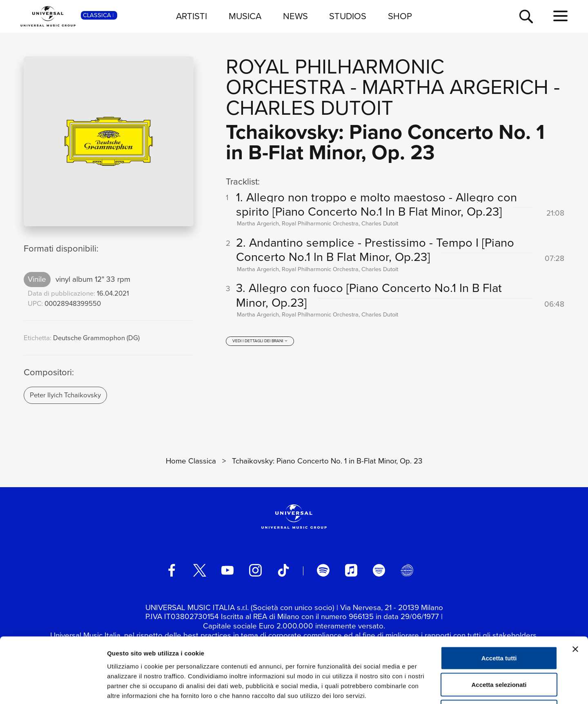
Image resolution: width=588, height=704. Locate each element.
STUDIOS (348, 16)
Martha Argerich (455, 87)
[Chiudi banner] (575, 588)
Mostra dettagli (430, 688)
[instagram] (255, 570)
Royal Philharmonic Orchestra (335, 77)
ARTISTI (192, 16)
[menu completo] (560, 16)
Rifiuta (499, 650)
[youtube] (227, 570)
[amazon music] (379, 570)
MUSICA (245, 16)
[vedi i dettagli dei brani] (260, 341)
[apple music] (351, 570)
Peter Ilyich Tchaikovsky (65, 395)
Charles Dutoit (310, 108)
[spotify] (323, 570)
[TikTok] (283, 570)
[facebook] (171, 570)
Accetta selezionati (499, 624)
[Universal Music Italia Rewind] (407, 570)
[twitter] (200, 570)
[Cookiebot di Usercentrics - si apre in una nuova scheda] (53, 688)
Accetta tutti (499, 597)
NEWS (295, 16)
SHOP (400, 16)
